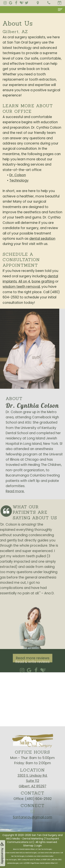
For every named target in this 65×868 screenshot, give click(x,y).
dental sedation (42, 239)
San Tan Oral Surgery (44, 835)
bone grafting (43, 281)
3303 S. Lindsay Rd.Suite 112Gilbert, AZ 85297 (32, 786)
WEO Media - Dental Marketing (25, 839)
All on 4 (24, 281)
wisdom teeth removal (21, 287)
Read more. (20, 491)
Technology (19, 180)
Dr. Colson (18, 175)
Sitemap (28, 846)
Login (39, 846)
